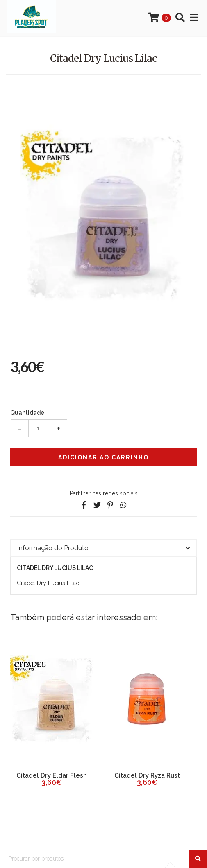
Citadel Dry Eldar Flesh (52, 775)
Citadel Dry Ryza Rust (147, 775)
